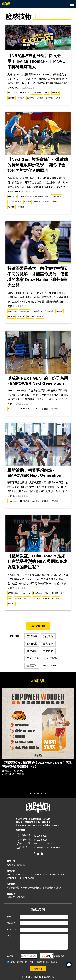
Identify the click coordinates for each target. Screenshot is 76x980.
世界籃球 (55, 593)
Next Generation (57, 874)
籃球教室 (49, 98)
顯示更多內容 (38, 626)
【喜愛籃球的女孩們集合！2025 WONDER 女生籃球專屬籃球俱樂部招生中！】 (37, 765)
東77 (63, 593)
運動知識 (55, 93)
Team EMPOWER (24, 874)
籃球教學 (59, 98)
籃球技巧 (21, 98)
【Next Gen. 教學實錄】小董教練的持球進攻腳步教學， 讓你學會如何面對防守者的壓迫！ (38, 165)
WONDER (11, 878)
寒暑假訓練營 (13, 887)
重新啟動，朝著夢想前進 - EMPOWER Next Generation (34, 473)
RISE (45, 874)
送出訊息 (38, 969)
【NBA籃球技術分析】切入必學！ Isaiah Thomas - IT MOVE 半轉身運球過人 (36, 61)
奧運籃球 (18, 598)
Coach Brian (13, 93)
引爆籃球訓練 (37, 93)
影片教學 (48, 644)
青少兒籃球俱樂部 (15, 202)
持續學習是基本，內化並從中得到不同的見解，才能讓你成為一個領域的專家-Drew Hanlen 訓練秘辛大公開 (38, 277)
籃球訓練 (30, 316)
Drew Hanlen (25, 311)
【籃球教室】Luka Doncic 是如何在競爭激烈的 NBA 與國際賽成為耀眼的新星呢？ (37, 561)
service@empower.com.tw (47, 848)
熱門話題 (27, 598)
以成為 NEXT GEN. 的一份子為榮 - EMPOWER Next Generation (38, 381)
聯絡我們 (21, 865)
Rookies (10, 874)
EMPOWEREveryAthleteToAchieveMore (34, 196)
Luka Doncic (38, 593)
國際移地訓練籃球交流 (31, 887)
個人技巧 (27, 202)
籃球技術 (30, 98)
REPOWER (29, 878)
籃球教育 (40, 98)
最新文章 (11, 897)
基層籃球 (32, 666)
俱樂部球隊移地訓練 (52, 887)
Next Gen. (35, 409)
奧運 (10, 598)
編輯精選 (60, 311)
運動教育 (11, 98)
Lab (20, 878)
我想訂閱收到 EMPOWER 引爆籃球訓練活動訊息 (34, 962)
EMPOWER (24, 93)
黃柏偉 (47, 93)
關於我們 (11, 865)
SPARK (38, 874)
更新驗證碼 (59, 956)
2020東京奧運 (13, 593)
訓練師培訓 (49, 311)
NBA (47, 593)
